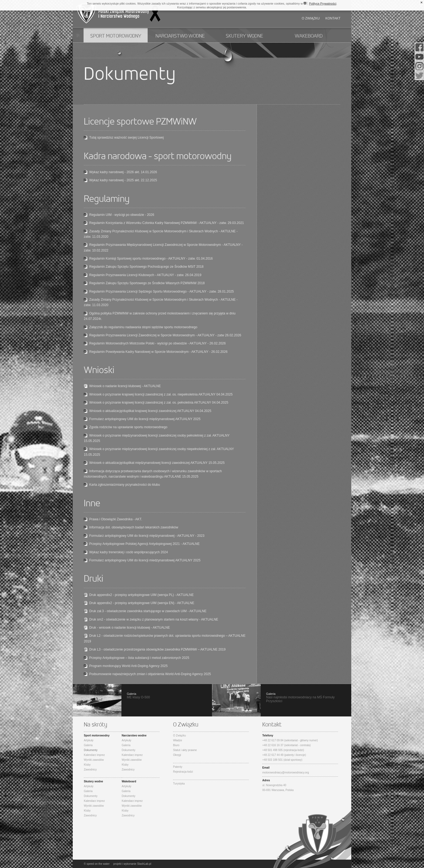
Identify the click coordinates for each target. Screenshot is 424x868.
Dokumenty (91, 750)
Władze (178, 740)
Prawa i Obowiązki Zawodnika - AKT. (116, 519)
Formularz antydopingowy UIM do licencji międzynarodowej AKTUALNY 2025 (145, 419)
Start (78, 35)
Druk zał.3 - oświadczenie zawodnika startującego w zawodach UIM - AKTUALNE (148, 611)
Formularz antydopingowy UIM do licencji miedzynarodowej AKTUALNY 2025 (145, 560)
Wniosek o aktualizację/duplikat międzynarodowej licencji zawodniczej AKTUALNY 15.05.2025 (157, 463)
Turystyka (179, 784)
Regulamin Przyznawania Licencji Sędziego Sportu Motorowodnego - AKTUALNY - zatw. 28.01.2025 (162, 291)
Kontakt (333, 18)
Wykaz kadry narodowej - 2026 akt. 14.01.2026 (123, 172)
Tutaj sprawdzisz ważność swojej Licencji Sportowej (127, 138)
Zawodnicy (90, 770)
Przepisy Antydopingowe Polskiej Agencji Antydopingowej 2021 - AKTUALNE (144, 544)
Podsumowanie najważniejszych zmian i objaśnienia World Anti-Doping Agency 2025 (150, 674)
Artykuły (89, 740)
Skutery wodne (244, 36)
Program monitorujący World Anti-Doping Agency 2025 (128, 666)
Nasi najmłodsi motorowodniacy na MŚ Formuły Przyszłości (282, 700)
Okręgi (177, 755)
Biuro (176, 745)
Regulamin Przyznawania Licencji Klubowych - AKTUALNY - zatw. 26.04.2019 (145, 275)
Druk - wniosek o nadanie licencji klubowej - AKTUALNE (130, 628)
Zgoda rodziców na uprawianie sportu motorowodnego (128, 427)
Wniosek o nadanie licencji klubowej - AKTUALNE (125, 386)
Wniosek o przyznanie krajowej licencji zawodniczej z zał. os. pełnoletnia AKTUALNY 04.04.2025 (159, 403)
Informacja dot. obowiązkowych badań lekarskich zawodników (134, 527)
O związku (311, 18)
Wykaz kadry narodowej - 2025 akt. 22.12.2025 (123, 180)
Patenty (178, 767)
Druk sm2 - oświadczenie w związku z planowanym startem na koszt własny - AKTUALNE (154, 619)
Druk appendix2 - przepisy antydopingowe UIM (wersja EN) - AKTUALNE (142, 603)
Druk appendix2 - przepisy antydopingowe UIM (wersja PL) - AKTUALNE (141, 595)
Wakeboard (309, 36)
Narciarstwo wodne (180, 36)
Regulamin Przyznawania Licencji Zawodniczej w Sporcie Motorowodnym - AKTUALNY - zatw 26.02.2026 (165, 335)
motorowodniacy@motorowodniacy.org (286, 773)
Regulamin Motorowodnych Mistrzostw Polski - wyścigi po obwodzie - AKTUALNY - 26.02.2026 (158, 343)
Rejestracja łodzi (183, 772)
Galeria (88, 745)
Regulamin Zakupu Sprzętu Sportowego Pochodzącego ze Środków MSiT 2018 (146, 267)
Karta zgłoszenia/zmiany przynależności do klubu (125, 485)
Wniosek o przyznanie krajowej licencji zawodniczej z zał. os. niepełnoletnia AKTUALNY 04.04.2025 (161, 394)
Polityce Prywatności (323, 4)
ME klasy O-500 (142, 700)
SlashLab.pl (144, 864)
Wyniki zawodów (94, 760)
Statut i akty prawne (185, 750)
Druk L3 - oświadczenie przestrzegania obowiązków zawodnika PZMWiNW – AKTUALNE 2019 (157, 649)
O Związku (179, 735)
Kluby (87, 765)
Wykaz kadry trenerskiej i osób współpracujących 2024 (129, 552)
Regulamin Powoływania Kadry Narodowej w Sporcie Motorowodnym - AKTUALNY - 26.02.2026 (158, 352)
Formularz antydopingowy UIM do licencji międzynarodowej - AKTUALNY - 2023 (147, 536)
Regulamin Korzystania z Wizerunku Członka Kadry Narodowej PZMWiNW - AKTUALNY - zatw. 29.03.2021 (167, 223)
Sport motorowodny (116, 36)
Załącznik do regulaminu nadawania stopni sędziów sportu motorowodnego (143, 327)
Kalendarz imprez (94, 755)
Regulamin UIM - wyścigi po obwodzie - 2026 (122, 215)
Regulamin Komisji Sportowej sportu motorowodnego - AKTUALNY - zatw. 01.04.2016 (151, 259)
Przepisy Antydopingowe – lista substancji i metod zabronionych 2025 (139, 658)
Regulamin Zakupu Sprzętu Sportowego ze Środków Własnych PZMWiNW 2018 (147, 283)
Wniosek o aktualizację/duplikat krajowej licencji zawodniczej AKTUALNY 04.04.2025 (150, 411)
